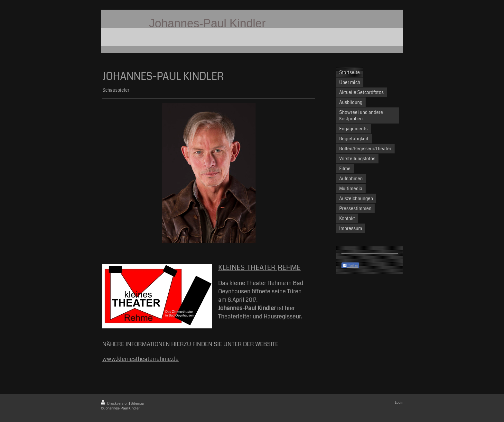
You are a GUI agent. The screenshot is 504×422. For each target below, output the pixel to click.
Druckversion (115, 404)
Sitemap (137, 404)
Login (399, 403)
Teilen (350, 266)
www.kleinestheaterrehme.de (140, 359)
